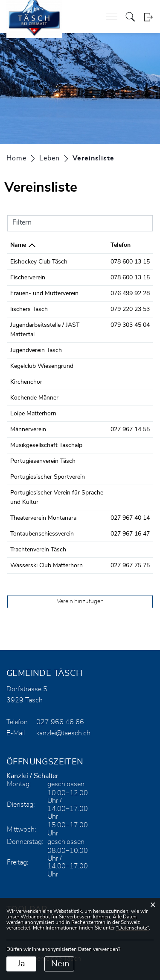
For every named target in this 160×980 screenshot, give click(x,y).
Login (148, 17)
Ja (21, 964)
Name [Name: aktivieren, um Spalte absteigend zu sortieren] (18, 245)
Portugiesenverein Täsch (43, 461)
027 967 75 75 (130, 565)
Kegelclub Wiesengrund (42, 366)
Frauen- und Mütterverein (44, 293)
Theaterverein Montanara (43, 518)
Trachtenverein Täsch (38, 550)
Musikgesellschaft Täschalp (46, 445)
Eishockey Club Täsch (39, 262)
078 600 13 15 (130, 262)
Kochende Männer (34, 398)
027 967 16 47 (130, 534)
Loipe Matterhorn (33, 414)
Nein (60, 964)
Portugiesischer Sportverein (48, 477)
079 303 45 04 (130, 325)
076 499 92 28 (130, 293)
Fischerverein (28, 278)
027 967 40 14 (130, 518)
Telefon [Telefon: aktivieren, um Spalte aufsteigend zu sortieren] (121, 245)
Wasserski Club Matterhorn (47, 565)
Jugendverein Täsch (36, 350)
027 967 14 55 (130, 429)
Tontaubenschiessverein (42, 534)
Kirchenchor (26, 382)
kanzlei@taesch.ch (63, 733)
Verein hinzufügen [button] (80, 601)
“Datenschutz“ (132, 928)
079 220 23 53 (130, 309)
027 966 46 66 (60, 722)
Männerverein (28, 429)
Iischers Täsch (29, 309)
